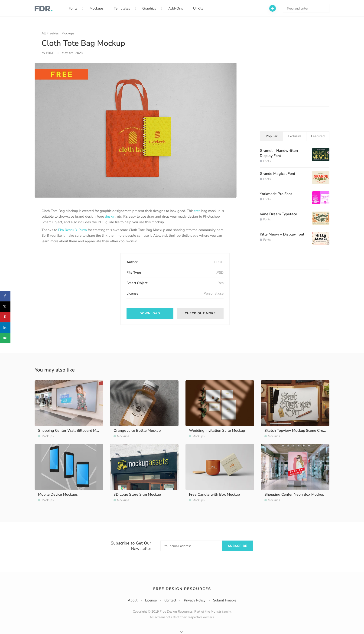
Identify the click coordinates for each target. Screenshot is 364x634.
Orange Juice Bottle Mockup (137, 431)
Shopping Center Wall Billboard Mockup (72, 431)
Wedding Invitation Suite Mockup (217, 431)
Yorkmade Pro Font (276, 194)
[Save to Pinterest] (5, 317)
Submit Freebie (225, 600)
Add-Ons (176, 8)
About (133, 600)
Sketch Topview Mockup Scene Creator (297, 431)
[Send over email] (5, 338)
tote (197, 211)
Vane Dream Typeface (278, 214)
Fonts (73, 8)
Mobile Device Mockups (58, 495)
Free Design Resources (182, 589)
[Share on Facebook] (5, 296)
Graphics (149, 8)
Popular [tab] (272, 136)
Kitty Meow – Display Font (282, 234)
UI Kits (198, 8)
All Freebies (50, 33)
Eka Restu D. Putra (72, 230)
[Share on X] (5, 307)
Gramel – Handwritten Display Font (279, 153)
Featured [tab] (318, 136)
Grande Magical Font (278, 174)
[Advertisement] (76, 282)
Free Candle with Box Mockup (214, 495)
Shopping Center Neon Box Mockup (294, 495)
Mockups (97, 8)
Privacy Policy (195, 600)
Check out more (200, 313)
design (110, 216)
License (151, 600)
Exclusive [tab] (295, 136)
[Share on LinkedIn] (5, 327)
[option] (136, 130)
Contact (170, 600)
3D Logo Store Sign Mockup (137, 495)
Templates (122, 8)
